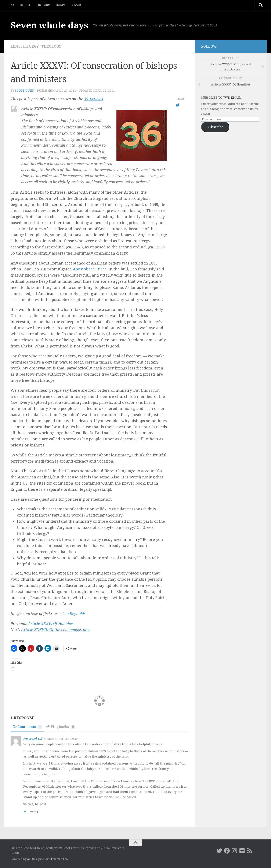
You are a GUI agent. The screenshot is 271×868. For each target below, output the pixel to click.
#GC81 (25, 5)
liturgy (31, 46)
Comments (27, 727)
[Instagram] (235, 851)
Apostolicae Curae (90, 269)
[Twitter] (219, 851)
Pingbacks (61, 727)
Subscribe (215, 127)
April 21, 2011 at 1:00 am (63, 739)
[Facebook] (227, 851)
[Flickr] (242, 851)
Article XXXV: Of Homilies (51, 623)
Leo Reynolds (74, 614)
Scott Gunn (25, 91)
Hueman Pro (59, 859)
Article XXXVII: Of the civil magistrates (56, 630)
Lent (15, 46)
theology (51, 46)
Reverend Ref (33, 739)
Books (61, 5)
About (76, 5)
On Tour (43, 5)
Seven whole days (49, 25)
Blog (11, 5)
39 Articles (93, 99)
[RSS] (250, 851)
